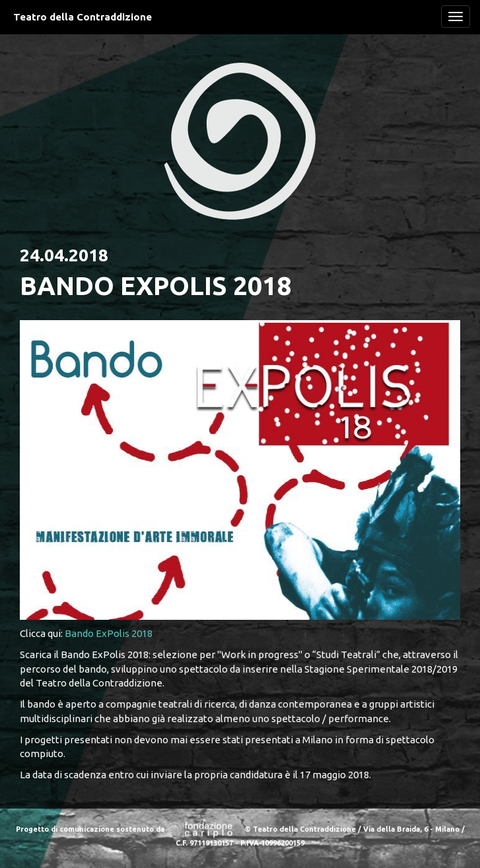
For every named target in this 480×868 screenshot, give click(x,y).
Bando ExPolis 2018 (109, 633)
